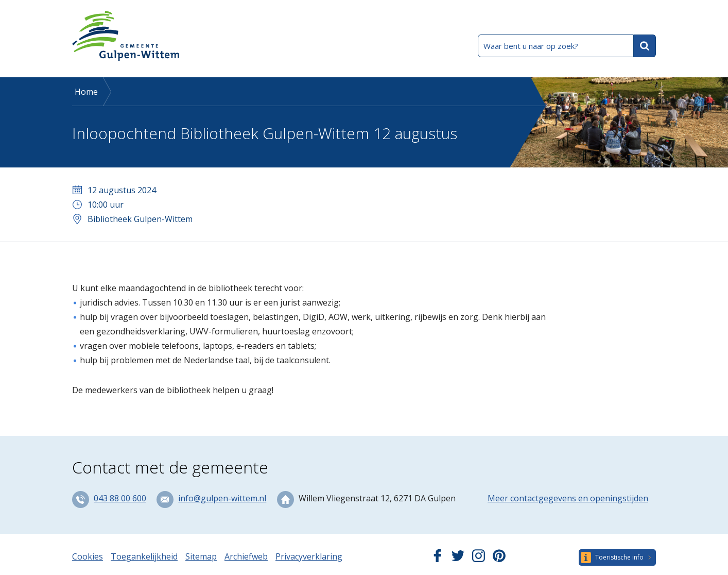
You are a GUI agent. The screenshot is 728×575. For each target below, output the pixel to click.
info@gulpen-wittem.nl (222, 498)
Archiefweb (246, 556)
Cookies (88, 556)
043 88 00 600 (120, 498)
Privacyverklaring (309, 556)
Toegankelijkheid (144, 556)
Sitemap (201, 556)
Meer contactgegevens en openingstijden (568, 498)
